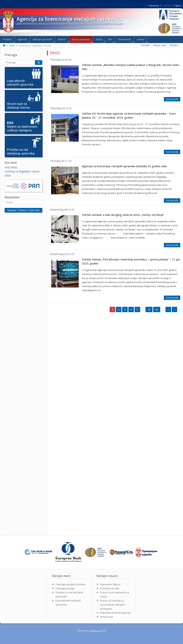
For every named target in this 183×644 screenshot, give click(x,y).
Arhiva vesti (107, 617)
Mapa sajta (160, 45)
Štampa (174, 45)
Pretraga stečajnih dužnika (70, 584)
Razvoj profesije (81, 39)
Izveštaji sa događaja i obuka (22, 171)
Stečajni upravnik (42, 39)
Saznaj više (172, 99)
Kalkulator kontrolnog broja (115, 613)
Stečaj (99, 39)
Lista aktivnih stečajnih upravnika (68, 603)
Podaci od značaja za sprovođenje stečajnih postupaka (113, 605)
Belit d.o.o (96, 631)
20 (157, 309)
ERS (110, 39)
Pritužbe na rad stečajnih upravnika (69, 594)
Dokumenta (125, 39)
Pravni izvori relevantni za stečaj (115, 594)
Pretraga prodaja (65, 588)
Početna (7, 39)
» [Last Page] (174, 309)
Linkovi (141, 39)
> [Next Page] (168, 309)
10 (149, 309)
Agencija (22, 39)
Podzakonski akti (110, 588)
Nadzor (62, 39)
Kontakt (145, 45)
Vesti (12, 45)
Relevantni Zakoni (110, 584)
